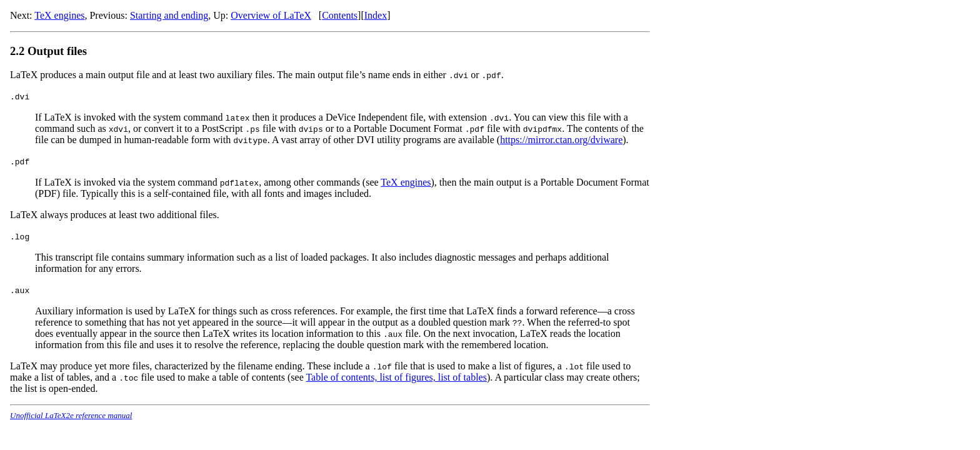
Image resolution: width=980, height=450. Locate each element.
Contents (340, 15)
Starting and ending (169, 15)
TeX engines (59, 15)
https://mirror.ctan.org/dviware (561, 140)
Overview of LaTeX (271, 15)
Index (376, 15)
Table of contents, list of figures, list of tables (396, 377)
